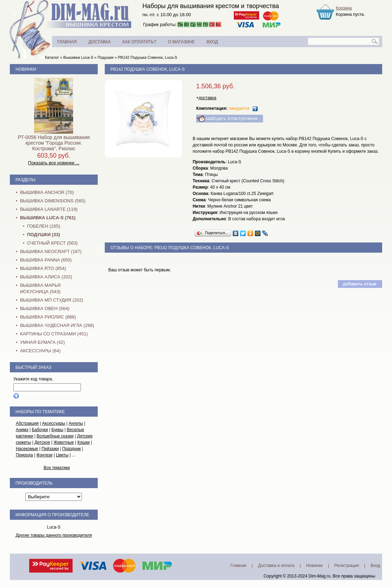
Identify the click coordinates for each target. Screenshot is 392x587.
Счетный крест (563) (52, 243)
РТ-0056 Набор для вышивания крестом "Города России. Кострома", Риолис (54, 143)
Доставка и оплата (276, 566)
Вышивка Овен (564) (45, 308)
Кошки (83, 442)
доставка (207, 98)
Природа (24, 455)
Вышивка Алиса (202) (46, 277)
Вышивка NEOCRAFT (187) (51, 251)
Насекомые (27, 449)
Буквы (57, 430)
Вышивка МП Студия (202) (52, 300)
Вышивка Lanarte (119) (49, 209)
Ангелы (76, 423)
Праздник (72, 449)
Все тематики (57, 468)
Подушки (105, 57)
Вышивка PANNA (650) (46, 260)
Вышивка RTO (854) (43, 268)
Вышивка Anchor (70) (47, 192)
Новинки (26, 69)
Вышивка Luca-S (78, 57)
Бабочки (40, 430)
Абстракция (27, 423)
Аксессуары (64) (40, 351)
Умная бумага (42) (43, 342)
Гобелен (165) (44, 226)
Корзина (344, 8)
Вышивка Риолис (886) (48, 317)
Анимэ (22, 430)
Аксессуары (54, 423)
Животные (64, 442)
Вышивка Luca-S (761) (48, 218)
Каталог (52, 57)
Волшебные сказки (55, 436)
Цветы (62, 455)
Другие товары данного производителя (54, 535)
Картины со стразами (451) (54, 334)
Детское (42, 442)
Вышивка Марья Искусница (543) (40, 288)
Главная (238, 566)
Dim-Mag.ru (319, 576)
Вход (375, 566)
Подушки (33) (44, 235)
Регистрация (347, 566)
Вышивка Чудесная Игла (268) (57, 325)
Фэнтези (44, 455)
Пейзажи (50, 449)
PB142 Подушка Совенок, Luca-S (147, 57)
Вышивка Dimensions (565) (53, 201)
